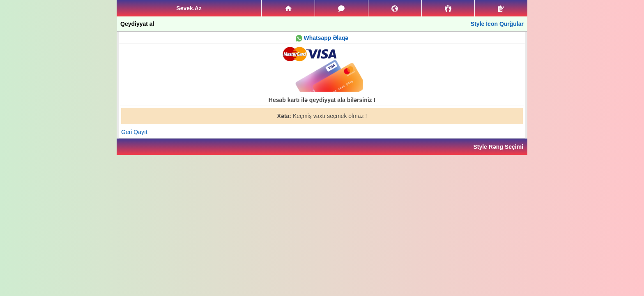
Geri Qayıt (134, 132)
